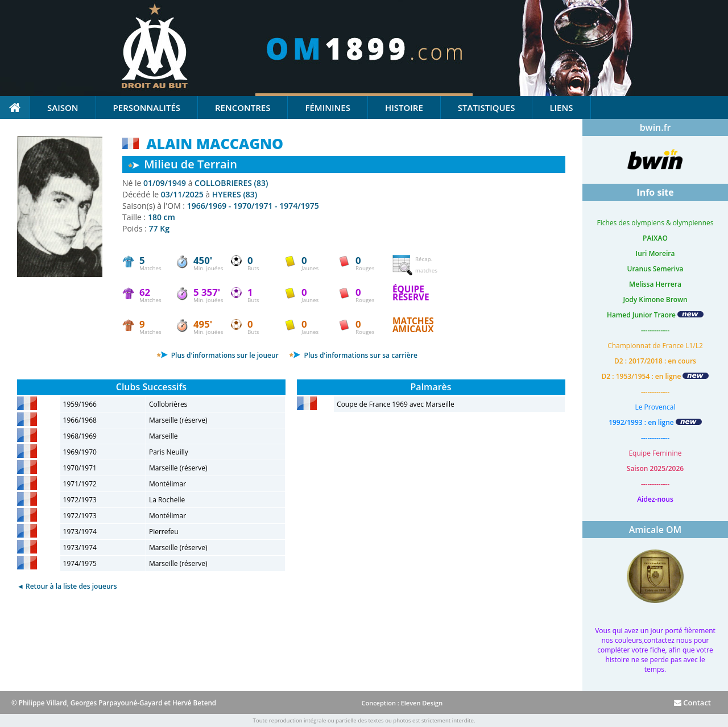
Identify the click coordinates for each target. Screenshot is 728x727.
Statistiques (487, 108)
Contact (692, 703)
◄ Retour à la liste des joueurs (67, 586)
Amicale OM (655, 530)
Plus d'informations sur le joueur (218, 355)
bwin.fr (655, 127)
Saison (63, 108)
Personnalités (147, 108)
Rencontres (243, 108)
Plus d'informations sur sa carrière (353, 355)
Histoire (404, 108)
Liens (561, 108)
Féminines (327, 108)
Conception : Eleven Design (402, 703)
